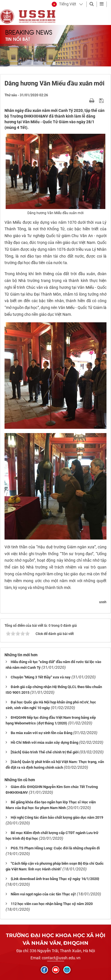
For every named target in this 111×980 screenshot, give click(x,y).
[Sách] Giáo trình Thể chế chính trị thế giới (45, 752)
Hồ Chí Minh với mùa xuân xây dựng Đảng (44, 742)
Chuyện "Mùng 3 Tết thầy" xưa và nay (41, 677)
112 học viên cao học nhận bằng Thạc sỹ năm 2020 (52, 904)
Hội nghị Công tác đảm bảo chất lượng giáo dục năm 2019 (57, 817)
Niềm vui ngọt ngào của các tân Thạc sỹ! (43, 894)
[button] (64, 4)
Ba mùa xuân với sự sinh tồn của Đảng (42, 733)
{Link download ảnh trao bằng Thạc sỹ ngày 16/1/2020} (55, 879)
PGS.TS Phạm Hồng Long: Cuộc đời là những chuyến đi (55, 848)
